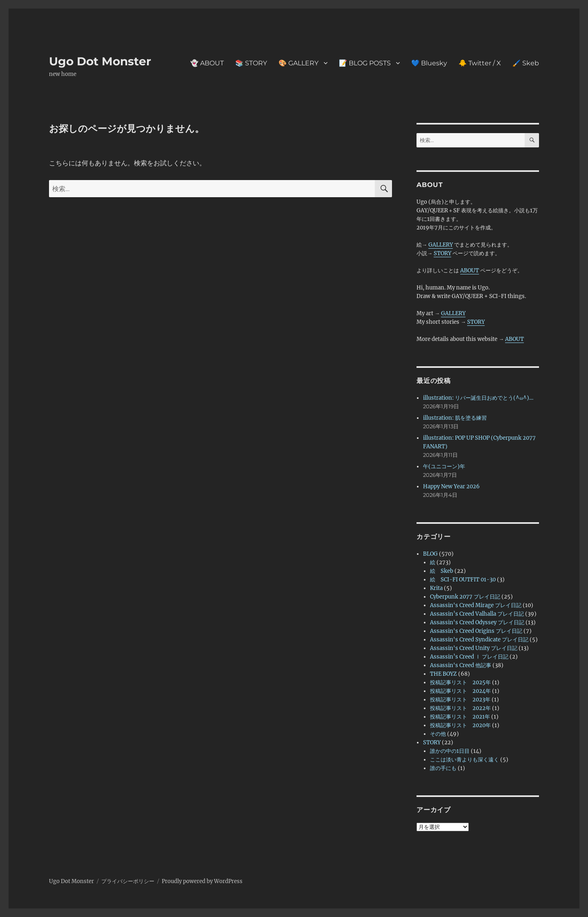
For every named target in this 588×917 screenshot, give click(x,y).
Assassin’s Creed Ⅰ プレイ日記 (469, 657)
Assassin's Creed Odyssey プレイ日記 (477, 622)
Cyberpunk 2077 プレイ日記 (465, 597)
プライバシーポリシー (128, 881)
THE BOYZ (443, 674)
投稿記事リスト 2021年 (460, 717)
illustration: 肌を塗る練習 (455, 418)
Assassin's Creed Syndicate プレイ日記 (479, 640)
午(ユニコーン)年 (444, 466)
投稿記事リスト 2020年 (460, 725)
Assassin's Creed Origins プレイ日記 (476, 631)
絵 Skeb (442, 571)
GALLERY (441, 245)
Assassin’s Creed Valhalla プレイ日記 (477, 614)
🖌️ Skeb (526, 63)
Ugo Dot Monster (100, 61)
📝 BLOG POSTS (365, 63)
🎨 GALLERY (298, 63)
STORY (442, 253)
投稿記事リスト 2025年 (460, 682)
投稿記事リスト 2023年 (460, 700)
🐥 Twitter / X (480, 63)
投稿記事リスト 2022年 (460, 708)
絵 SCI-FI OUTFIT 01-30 (463, 580)
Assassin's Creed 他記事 (461, 665)
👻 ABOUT (207, 63)
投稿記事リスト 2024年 (460, 691)
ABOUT (470, 270)
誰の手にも (443, 768)
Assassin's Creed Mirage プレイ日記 (476, 605)
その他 (438, 734)
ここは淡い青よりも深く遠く (464, 760)
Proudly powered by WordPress (202, 881)
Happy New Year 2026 (451, 486)
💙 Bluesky (429, 63)
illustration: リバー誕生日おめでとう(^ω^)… (478, 398)
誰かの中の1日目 (450, 751)
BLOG (430, 554)
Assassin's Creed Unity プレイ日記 (474, 648)
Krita (436, 588)
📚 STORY (251, 63)
